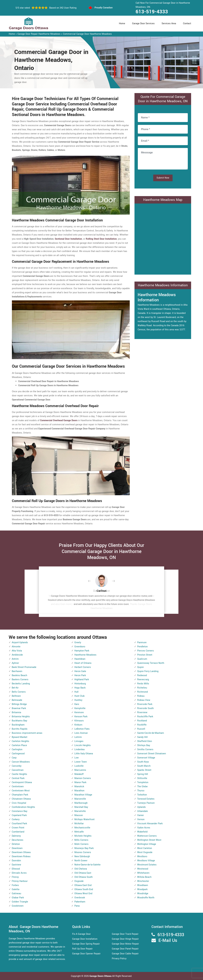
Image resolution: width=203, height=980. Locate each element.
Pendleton (142, 647)
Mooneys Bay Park (84, 848)
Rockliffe (142, 725)
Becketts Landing (21, 684)
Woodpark (142, 889)
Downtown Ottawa (21, 852)
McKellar (79, 824)
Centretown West (21, 791)
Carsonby (17, 766)
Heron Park (80, 675)
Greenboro (80, 647)
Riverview (142, 712)
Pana (77, 906)
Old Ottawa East (83, 873)
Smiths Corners (145, 749)
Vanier (141, 815)
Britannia (16, 712)
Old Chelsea (81, 869)
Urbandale (142, 811)
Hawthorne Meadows (85, 655)
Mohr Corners (81, 844)
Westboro (142, 856)
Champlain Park (20, 795)
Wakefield (142, 832)
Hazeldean (80, 659)
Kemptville (80, 708)
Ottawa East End (83, 885)
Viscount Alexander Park (150, 824)
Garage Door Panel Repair (125, 949)
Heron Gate (80, 671)
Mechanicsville (82, 828)
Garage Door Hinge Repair (125, 939)
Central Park (18, 778)
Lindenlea (79, 749)
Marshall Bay (81, 807)
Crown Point (18, 828)
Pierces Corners (146, 651)
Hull (76, 692)
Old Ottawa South (83, 877)
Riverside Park (145, 704)
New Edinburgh (82, 856)
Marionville (80, 799)
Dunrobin (16, 861)
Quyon (140, 667)
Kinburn (78, 725)
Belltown (16, 696)
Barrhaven (17, 671)
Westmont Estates (147, 865)
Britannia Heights (21, 717)
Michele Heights (83, 836)
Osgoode (79, 881)
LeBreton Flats (82, 729)
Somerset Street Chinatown (152, 754)
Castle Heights (19, 774)
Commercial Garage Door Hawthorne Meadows (87, 34)
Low (77, 758)
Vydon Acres (144, 828)
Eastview (16, 865)
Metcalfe (79, 832)
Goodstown (18, 906)
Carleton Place (19, 745)
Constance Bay (20, 811)
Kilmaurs (79, 721)
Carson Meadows (21, 762)
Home (122, 24)
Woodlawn (143, 885)
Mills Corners (81, 840)
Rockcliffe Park (145, 717)
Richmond (142, 692)
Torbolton (142, 795)
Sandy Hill (142, 737)
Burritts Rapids (20, 729)
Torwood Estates (146, 799)
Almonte (16, 647)
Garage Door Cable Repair (125, 954)
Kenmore (79, 712)
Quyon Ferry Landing (148, 671)
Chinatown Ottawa (21, 799)
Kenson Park (81, 717)
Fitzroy (15, 877)
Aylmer (15, 663)
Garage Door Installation (85, 939)
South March (144, 766)
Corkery (16, 819)
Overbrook (80, 898)
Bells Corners (19, 692)
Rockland (142, 721)
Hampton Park (82, 651)
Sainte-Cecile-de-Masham (151, 733)
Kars (77, 704)
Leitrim (78, 737)
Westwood (143, 869)
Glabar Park (18, 898)
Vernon (141, 819)
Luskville (79, 766)
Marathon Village (83, 795)
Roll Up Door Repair (82, 949)
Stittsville (142, 778)
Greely (78, 642)
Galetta (16, 889)
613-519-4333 (152, 12)
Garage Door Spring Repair (86, 944)
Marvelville (80, 811)
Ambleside (17, 655)
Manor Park (80, 782)
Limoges (79, 741)
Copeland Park (19, 815)
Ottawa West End (83, 894)
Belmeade (17, 700)
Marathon (79, 791)
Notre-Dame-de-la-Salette (87, 865)
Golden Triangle (20, 902)
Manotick (79, 787)
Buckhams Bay (19, 721)
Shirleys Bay (144, 745)
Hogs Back (80, 688)
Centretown (18, 787)
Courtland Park (19, 824)
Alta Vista (17, 651)
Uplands (141, 807)
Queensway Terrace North (151, 663)
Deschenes (18, 840)
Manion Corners (83, 778)
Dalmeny (16, 836)
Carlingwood (18, 754)
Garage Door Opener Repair (86, 954)
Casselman (18, 770)
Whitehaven (143, 873)
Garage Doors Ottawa (101, 976)
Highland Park (82, 680)
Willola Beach (144, 877)
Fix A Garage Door (81, 934)
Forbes (15, 885)
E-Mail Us (168, 941)
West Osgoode (145, 852)
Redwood (142, 675)
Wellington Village (147, 844)
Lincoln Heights (83, 745)
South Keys (143, 762)
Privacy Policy (119, 959)
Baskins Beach (19, 675)
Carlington (17, 749)
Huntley (78, 700)
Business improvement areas (27, 733)
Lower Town (81, 762)
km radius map (163, 238)
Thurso (141, 791)
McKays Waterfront (84, 819)
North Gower (81, 861)
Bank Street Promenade (24, 667)
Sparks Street (144, 770)
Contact (187, 24)
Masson (79, 815)
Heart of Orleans (83, 663)
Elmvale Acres (19, 873)
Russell (141, 729)
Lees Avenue (81, 733)
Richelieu (142, 688)
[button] (92, 581)
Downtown (17, 848)
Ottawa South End (84, 889)
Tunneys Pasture (146, 803)
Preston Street (145, 655)
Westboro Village (146, 861)
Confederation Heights (23, 807)
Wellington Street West (149, 840)
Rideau (141, 696)
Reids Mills (143, 684)
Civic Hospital (19, 803)
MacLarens (80, 770)
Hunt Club (79, 696)
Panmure (142, 642)
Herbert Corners (83, 667)
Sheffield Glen (145, 741)
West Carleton (145, 848)
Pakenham (80, 902)
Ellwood (16, 869)
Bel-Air (15, 688)
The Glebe (142, 787)
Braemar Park (19, 708)
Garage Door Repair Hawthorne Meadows (39, 34)
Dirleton (16, 844)
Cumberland (18, 832)
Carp (14, 758)
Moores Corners (83, 852)
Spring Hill (143, 774)
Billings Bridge (19, 704)
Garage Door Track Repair (125, 934)
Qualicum (142, 659)
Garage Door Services (143, 24)
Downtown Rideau (21, 856)
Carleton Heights (20, 741)
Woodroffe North (146, 898)
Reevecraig (143, 680)
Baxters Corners (20, 680)
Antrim (15, 659)
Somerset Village (146, 758)
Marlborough (81, 803)
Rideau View (144, 700)
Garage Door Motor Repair (125, 944)
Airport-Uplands (20, 642)
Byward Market (20, 737)
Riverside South (145, 708)
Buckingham (18, 725)
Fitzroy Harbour (20, 881)
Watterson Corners (147, 836)
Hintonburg (80, 684)
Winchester (143, 881)
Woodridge (143, 894)
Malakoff (79, 774)
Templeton (143, 782)
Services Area (169, 24)
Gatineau (16, 894)
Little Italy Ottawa (84, 754)
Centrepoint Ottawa (22, 782)
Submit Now (163, 178)
